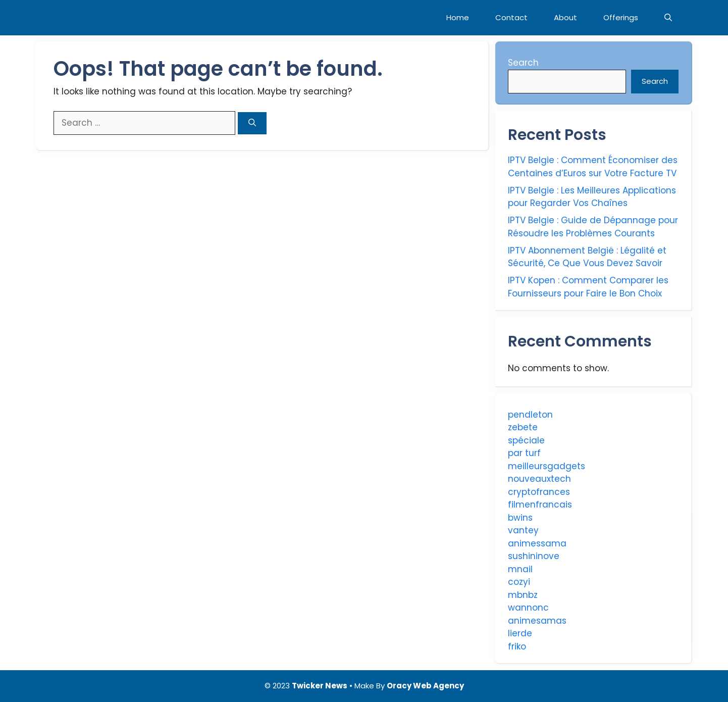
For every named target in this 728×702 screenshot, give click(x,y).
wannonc (528, 608)
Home (458, 17)
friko (517, 646)
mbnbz (523, 595)
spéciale (526, 440)
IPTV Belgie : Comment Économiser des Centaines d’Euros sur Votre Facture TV (593, 167)
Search (523, 63)
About (565, 17)
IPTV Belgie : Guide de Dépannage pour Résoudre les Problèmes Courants (593, 227)
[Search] (252, 123)
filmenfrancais (540, 505)
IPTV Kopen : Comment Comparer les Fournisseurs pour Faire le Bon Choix (588, 287)
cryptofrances (539, 492)
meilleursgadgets (547, 466)
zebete (523, 427)
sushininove (534, 556)
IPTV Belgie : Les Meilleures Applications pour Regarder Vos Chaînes (592, 197)
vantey (523, 530)
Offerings (621, 17)
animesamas (537, 621)
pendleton (530, 415)
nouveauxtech (539, 479)
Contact (511, 17)
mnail (520, 569)
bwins (520, 518)
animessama (537, 543)
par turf (524, 453)
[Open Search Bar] (668, 18)
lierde (520, 633)
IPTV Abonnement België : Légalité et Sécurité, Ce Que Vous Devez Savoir (587, 257)
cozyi (519, 582)
